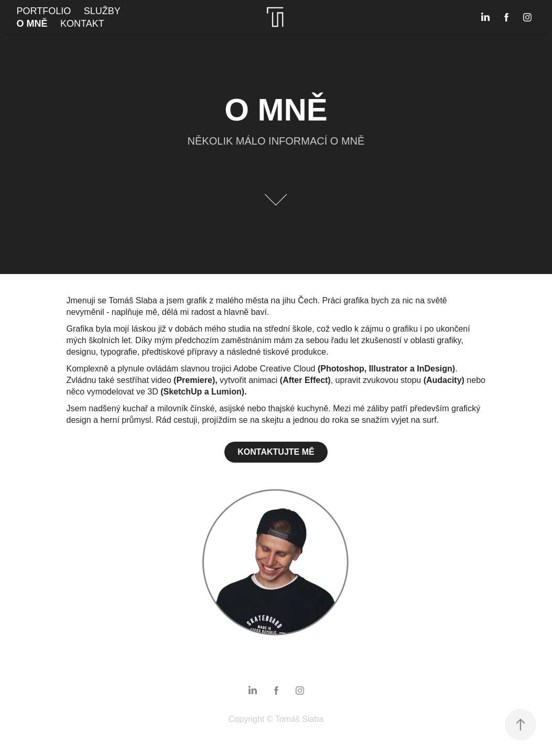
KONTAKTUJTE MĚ (276, 452)
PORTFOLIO (44, 11)
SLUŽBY (102, 11)
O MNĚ (32, 24)
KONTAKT (82, 24)
